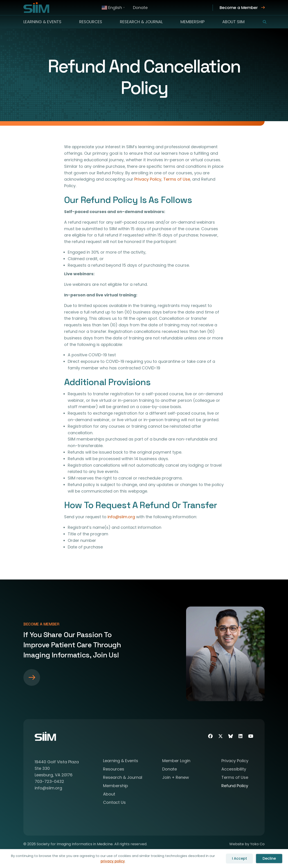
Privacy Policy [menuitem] (235, 761)
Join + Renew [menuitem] (176, 778)
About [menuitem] (109, 794)
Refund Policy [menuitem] (235, 786)
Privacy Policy (148, 179)
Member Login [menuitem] (176, 761)
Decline (269, 858)
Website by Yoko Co (247, 844)
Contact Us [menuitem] (114, 803)
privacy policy (113, 861)
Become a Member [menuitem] (239, 8)
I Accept (240, 858)
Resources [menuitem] (91, 22)
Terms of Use (177, 179)
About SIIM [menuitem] (233, 22)
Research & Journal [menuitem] (141, 22)
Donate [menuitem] (140, 8)
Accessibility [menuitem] (234, 769)
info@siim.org (121, 517)
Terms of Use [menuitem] (235, 778)
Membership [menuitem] (192, 22)
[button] (262, 22)
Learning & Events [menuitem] (42, 22)
